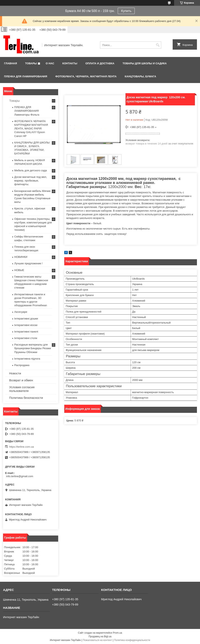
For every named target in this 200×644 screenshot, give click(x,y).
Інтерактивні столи (26, 338)
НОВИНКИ (21, 257)
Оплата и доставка (100, 63)
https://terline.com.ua (22, 447)
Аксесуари (21, 312)
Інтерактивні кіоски (26, 325)
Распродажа (22, 365)
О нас (50, 63)
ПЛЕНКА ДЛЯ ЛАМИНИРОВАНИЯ (26, 76)
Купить (126, 11)
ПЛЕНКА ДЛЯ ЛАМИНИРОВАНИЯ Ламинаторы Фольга (27, 111)
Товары (31, 63)
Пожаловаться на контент (97, 640)
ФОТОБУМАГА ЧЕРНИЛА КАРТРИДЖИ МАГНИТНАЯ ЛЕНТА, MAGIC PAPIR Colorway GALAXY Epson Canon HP (31, 129)
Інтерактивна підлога (27, 359)
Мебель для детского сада (31, 170)
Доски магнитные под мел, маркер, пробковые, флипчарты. (31, 181)
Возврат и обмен (21, 380)
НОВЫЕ (19, 270)
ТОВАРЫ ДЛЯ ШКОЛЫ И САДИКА (144, 63)
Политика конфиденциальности (132, 640)
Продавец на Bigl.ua (100, 636)
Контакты (70, 63)
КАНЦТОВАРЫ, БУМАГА (140, 76)
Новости (15, 373)
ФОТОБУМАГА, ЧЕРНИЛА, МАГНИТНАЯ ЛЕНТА (86, 76)
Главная (11, 63)
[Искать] (158, 45)
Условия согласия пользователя (22, 389)
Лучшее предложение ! (28, 263)
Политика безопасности (26, 398)
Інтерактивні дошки (26, 319)
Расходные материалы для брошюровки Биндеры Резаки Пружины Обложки (33, 348)
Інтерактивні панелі (26, 332)
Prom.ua (117, 633)
